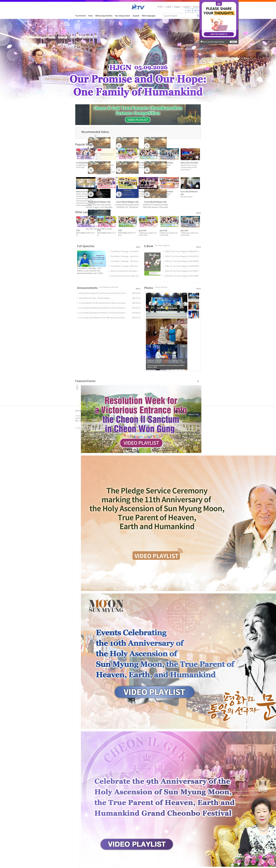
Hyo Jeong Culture (123, 16)
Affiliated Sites (194, 414)
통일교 (80, 424)
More (199, 213)
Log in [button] (189, 10)
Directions (108, 410)
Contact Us (118, 410)
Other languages (149, 16)
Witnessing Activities (104, 16)
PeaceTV (138, 7)
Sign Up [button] (197, 10)
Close (233, 42)
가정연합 (82, 424)
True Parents (81, 16)
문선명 (78, 424)
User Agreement (82, 410)
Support (136, 16)
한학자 (76, 424)
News (91, 16)
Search (198, 16)
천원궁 (84, 424)
